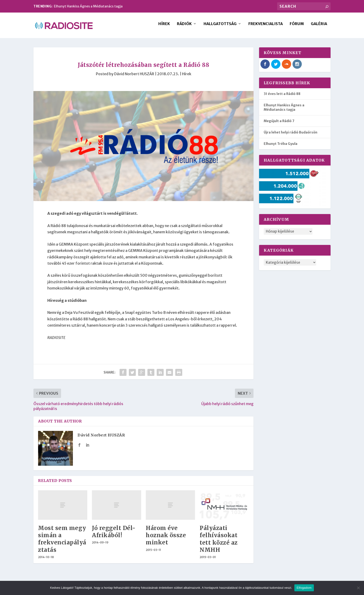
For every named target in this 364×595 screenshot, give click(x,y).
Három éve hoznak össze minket (166, 538)
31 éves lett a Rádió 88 (282, 97)
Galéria (319, 27)
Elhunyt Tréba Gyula (281, 147)
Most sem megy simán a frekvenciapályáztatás (62, 542)
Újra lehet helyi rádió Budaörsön (291, 136)
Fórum (297, 27)
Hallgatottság (220, 27)
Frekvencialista (266, 27)
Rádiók (184, 27)
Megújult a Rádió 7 (279, 124)
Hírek (164, 27)
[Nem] (358, 588)
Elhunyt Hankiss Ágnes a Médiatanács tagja (88, 6)
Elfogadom (304, 588)
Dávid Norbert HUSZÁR (134, 77)
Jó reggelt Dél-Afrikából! (114, 535)
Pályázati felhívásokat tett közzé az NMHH (219, 542)
